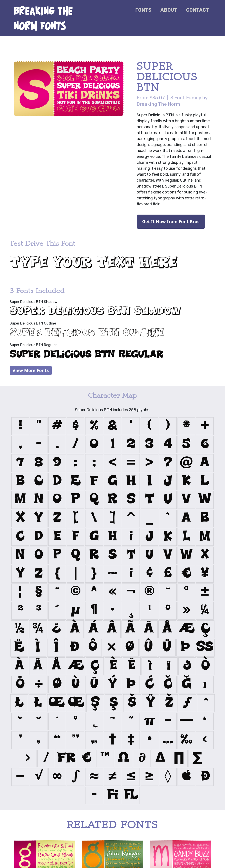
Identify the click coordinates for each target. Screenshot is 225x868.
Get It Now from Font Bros (171, 222)
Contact (198, 10)
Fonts (143, 10)
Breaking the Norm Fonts (43, 18)
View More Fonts (31, 370)
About (169, 10)
